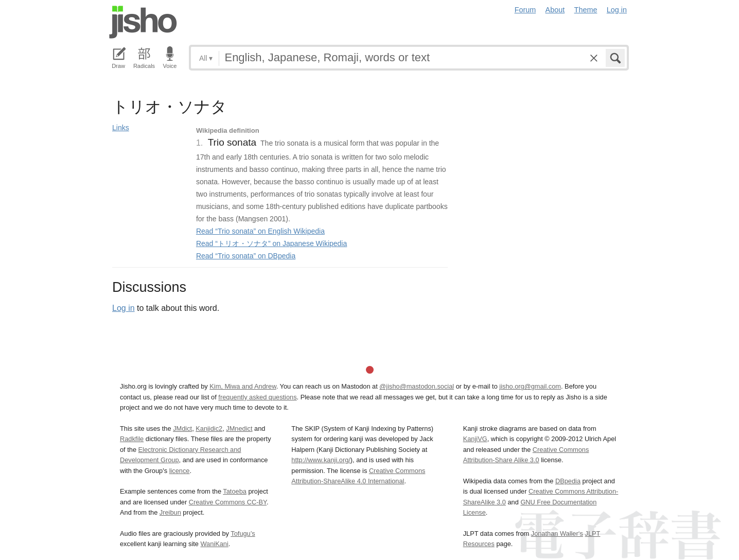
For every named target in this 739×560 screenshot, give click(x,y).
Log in (617, 10)
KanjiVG (475, 439)
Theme (586, 10)
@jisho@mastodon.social (417, 386)
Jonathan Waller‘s (557, 533)
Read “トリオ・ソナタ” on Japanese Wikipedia (271, 243)
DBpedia (568, 481)
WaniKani (215, 544)
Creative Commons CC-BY (228, 502)
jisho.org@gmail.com (530, 386)
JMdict (182, 428)
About (555, 10)
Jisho (143, 22)
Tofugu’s (243, 533)
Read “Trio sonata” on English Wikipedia (260, 231)
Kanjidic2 (209, 428)
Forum (525, 10)
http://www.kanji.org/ (321, 460)
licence (180, 471)
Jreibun (170, 512)
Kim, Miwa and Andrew (243, 386)
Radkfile (132, 439)
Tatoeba (235, 491)
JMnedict (239, 428)
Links (121, 128)
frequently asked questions (257, 397)
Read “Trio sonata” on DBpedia (246, 256)
